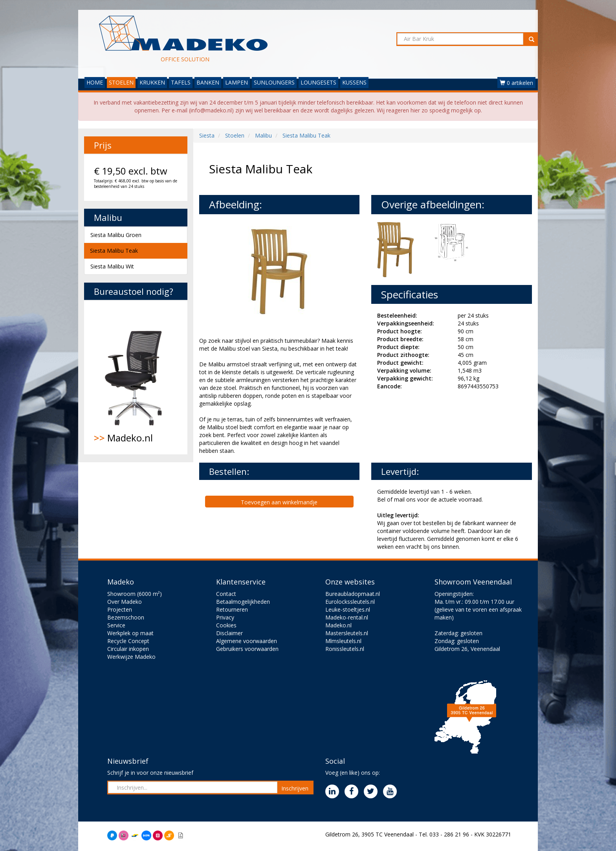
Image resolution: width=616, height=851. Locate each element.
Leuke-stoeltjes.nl (348, 609)
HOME (95, 82)
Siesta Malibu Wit (112, 266)
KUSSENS (354, 82)
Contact (226, 594)
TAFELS (181, 82)
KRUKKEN (152, 82)
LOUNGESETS (318, 82)
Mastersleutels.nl (347, 633)
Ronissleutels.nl (345, 649)
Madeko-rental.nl (347, 617)
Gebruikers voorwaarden (247, 649)
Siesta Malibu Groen (116, 235)
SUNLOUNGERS (274, 82)
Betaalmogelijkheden (243, 602)
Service (116, 625)
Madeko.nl (136, 377)
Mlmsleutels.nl (343, 641)
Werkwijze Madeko (131, 657)
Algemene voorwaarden (247, 641)
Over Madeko (125, 602)
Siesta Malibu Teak (114, 251)
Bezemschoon (126, 617)
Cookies (226, 625)
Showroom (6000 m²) (135, 594)
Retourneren (232, 609)
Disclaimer (229, 633)
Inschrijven (295, 788)
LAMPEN (236, 82)
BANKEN (208, 82)
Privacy (225, 617)
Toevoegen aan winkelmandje (279, 502)
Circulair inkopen (128, 649)
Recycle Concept (128, 641)
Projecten (120, 609)
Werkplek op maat (130, 633)
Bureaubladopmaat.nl (353, 594)
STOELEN (121, 82)
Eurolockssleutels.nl (350, 602)
